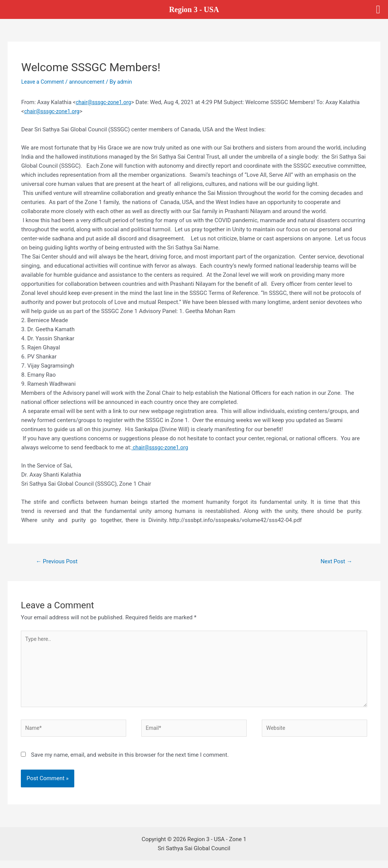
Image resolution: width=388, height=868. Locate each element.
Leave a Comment (44, 82)
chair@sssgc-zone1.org (106, 102)
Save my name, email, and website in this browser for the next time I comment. (130, 762)
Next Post (335, 562)
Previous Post (59, 562)
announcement (91, 82)
